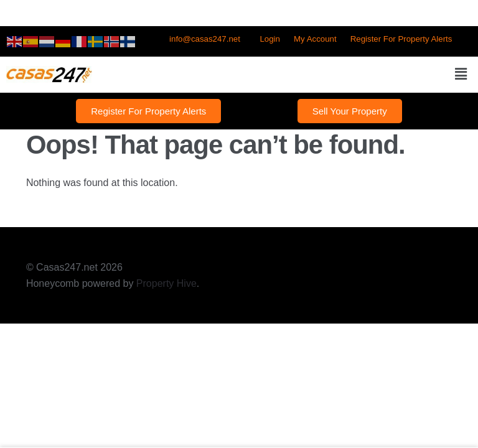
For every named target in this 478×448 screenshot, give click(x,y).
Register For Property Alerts (401, 39)
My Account (315, 39)
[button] (461, 75)
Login (269, 39)
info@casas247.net (205, 39)
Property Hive (166, 283)
